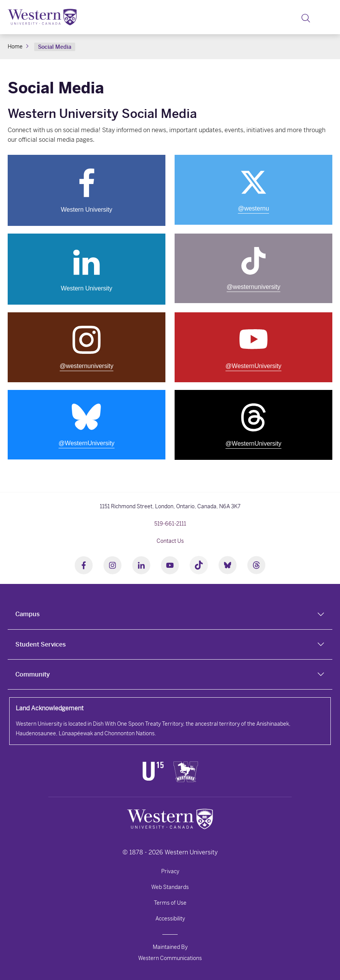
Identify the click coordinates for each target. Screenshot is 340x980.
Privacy (170, 871)
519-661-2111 (170, 524)
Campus (27, 614)
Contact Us (170, 541)
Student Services (40, 644)
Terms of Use (170, 903)
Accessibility (170, 919)
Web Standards (170, 887)
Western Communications (170, 958)
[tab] (170, 614)
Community (33, 674)
